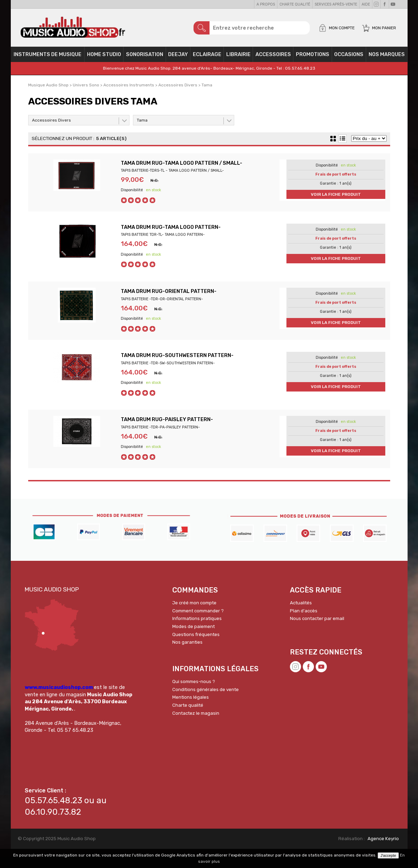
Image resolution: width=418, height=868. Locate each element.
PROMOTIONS (313, 58)
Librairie (238, 58)
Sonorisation (145, 58)
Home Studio (104, 58)
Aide (366, 4)
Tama (142, 124)
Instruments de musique (48, 58)
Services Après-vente (336, 4)
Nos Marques (387, 58)
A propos (266, 4)
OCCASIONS (349, 58)
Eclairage (207, 58)
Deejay (178, 58)
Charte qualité (295, 4)
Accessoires (273, 58)
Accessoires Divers (52, 124)
